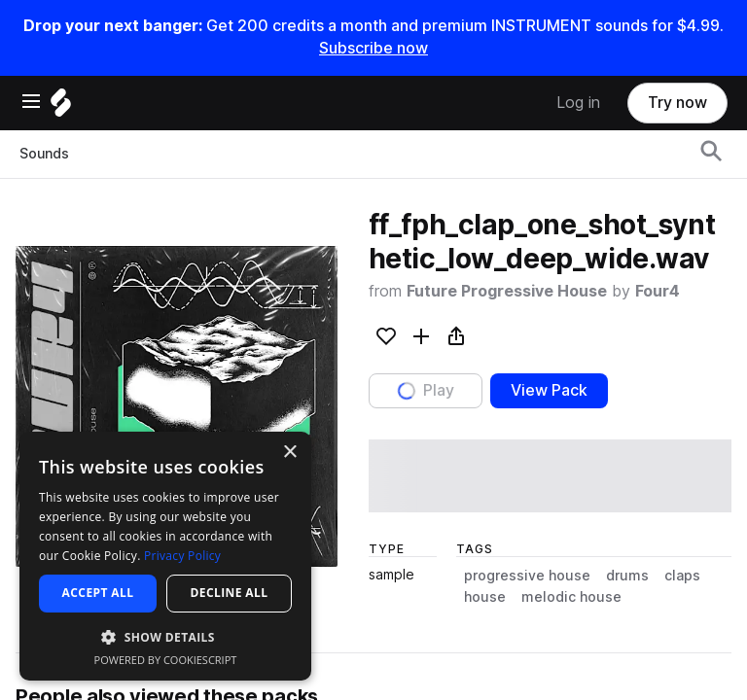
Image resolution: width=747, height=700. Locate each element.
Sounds (44, 154)
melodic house (571, 597)
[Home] (61, 107)
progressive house (527, 576)
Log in (578, 103)
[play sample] (550, 476)
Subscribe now (373, 48)
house (485, 597)
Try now (677, 103)
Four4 (658, 291)
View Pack (549, 390)
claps (682, 576)
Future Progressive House (507, 291)
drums (627, 576)
